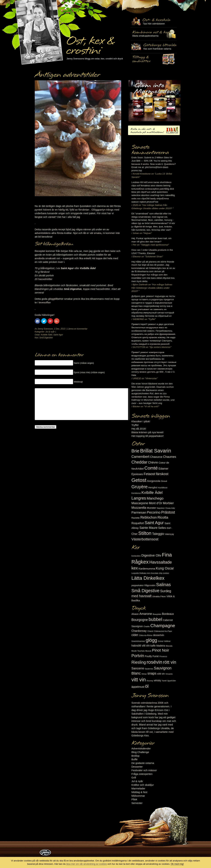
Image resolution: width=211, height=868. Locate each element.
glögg (151, 640)
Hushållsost (163, 488)
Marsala (169, 646)
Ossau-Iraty (170, 508)
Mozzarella (139, 508)
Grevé (164, 481)
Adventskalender (141, 748)
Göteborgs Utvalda (154, 47)
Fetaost (149, 474)
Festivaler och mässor (144, 770)
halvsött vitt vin (141, 646)
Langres (139, 498)
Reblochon (149, 517)
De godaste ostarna (143, 763)
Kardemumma (147, 569)
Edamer (163, 469)
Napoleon (161, 508)
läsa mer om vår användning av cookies (86, 864)
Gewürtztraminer (138, 641)
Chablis (147, 626)
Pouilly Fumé (152, 656)
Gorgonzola (154, 481)
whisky (157, 680)
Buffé (135, 759)
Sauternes (149, 669)
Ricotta (163, 517)
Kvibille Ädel (47, 335)
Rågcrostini (150, 585)
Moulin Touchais (138, 651)
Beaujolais (157, 614)
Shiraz (144, 674)
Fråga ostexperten (142, 774)
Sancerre (138, 668)
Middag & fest (139, 792)
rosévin (154, 662)
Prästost (168, 512)
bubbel (155, 619)
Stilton (145, 533)
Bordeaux (168, 614)
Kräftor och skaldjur (143, 785)
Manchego (155, 498)
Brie (135, 451)
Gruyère (140, 487)
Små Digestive (46, 338)
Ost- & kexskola (154, 21)
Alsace (135, 614)
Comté (151, 468)
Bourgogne (140, 620)
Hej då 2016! (139, 429)
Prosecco (163, 656)
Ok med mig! (177, 864)
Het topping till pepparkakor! (148, 436)
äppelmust (138, 687)
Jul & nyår (50, 332)
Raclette (136, 518)
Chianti (150, 631)
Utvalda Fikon (159, 596)
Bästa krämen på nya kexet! (148, 432)
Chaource (156, 457)
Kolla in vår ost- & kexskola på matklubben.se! (154, 130)
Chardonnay (139, 631)
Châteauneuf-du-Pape (163, 631)
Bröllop (136, 756)
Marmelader (138, 788)
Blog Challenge (140, 752)
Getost (139, 480)
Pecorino (154, 512)
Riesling (139, 662)
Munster (151, 508)
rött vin (170, 662)
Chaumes (170, 457)
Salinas (164, 585)
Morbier (168, 503)
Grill (134, 778)
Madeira (161, 646)
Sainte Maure (149, 528)
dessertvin (159, 635)
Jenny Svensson (45, 329)
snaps (152, 673)
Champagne (163, 626)
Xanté (164, 681)
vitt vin (139, 680)
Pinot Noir (160, 650)
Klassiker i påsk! (141, 421)
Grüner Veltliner (164, 641)
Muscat (148, 651)
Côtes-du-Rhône (146, 635)
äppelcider (172, 681)
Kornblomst (136, 493)
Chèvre (153, 462)
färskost (162, 474)
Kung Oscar (165, 568)
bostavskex (136, 556)
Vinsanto (169, 674)
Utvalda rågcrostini (154, 59)
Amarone (146, 614)
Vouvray (150, 681)
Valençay (169, 534)
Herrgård (153, 488)
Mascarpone (140, 503)
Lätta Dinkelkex (148, 578)
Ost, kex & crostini (90, 44)
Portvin (138, 656)
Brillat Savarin (156, 451)
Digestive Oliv (151, 555)
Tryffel (135, 425)
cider (135, 635)
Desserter (137, 767)
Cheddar (139, 462)
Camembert (140, 457)
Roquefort (138, 523)
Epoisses (137, 474)
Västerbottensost (145, 539)
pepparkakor (138, 585)
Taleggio (158, 534)
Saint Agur (58, 335)
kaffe (153, 646)
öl (147, 686)
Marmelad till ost (154, 101)
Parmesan (139, 512)
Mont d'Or (155, 503)
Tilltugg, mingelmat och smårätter (154, 34)
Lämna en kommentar (77, 329)
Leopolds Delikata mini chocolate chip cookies (150, 573)
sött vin (161, 674)
